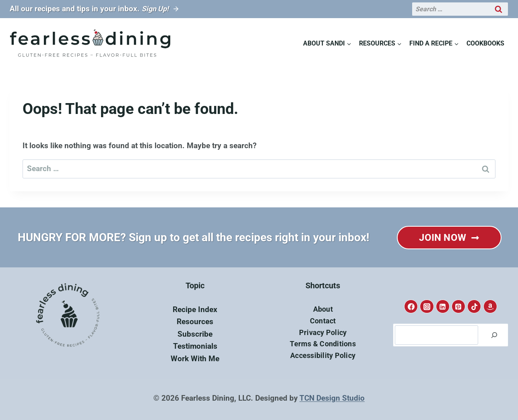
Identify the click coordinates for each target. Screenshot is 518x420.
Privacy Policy (323, 332)
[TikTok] (474, 306)
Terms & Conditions (323, 344)
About (323, 309)
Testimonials (195, 346)
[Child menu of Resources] (380, 43)
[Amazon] (490, 306)
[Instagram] (427, 306)
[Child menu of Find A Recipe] (434, 43)
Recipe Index (195, 309)
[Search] (494, 335)
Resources (195, 322)
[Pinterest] (458, 306)
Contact (323, 321)
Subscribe (195, 334)
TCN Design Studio (332, 398)
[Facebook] (411, 306)
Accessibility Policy (323, 355)
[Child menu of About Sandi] (327, 43)
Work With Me (195, 359)
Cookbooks (485, 43)
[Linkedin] (443, 306)
